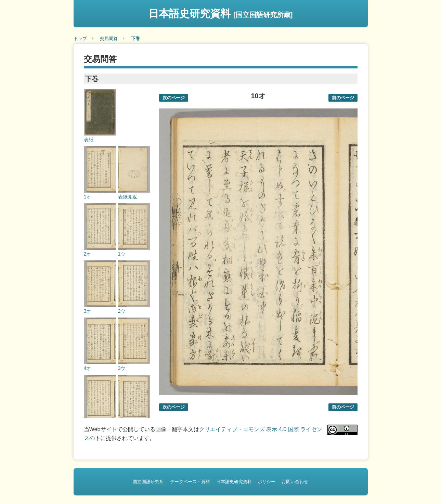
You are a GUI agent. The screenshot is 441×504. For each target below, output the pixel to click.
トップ (80, 38)
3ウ (122, 368)
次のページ (174, 98)
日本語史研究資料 (221, 14)
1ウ (122, 254)
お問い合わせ (295, 482)
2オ (88, 254)
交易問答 (109, 38)
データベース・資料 (190, 482)
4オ (88, 368)
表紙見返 (128, 197)
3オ (88, 311)
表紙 (89, 140)
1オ (88, 197)
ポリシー (267, 482)
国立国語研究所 (148, 482)
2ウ (122, 311)
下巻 (135, 38)
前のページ (343, 98)
